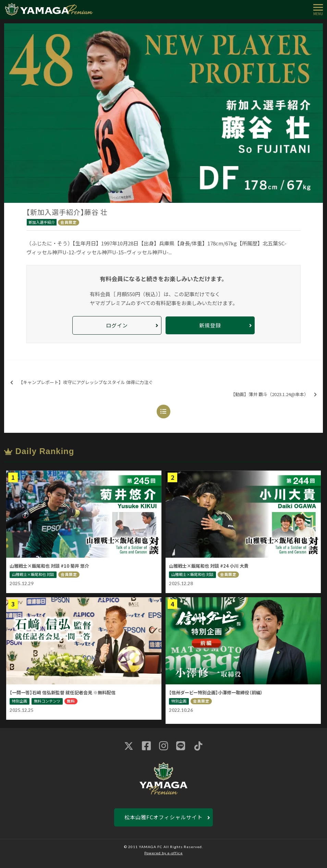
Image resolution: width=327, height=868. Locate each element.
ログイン (117, 325)
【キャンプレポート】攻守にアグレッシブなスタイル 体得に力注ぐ (82, 383)
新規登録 (210, 325)
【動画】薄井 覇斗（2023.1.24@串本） (274, 395)
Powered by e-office (163, 853)
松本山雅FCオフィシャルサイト (163, 817)
